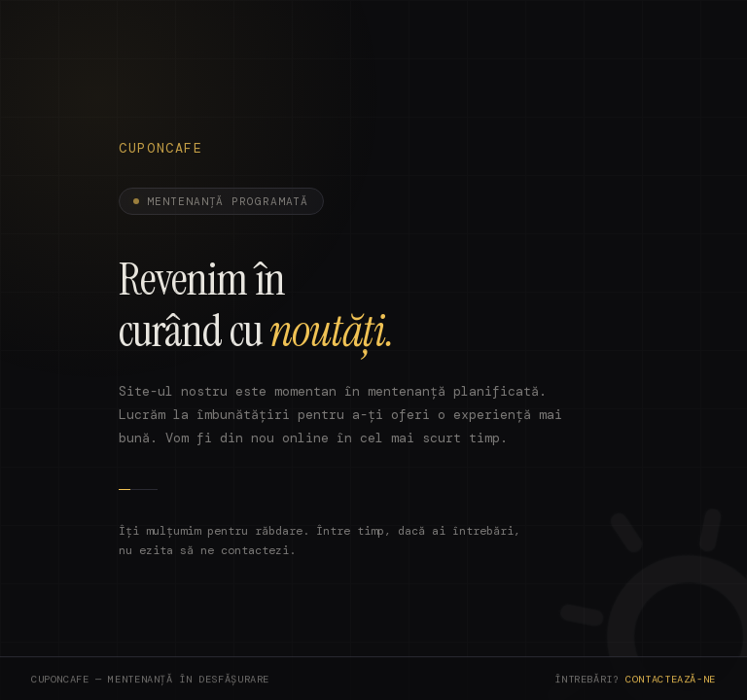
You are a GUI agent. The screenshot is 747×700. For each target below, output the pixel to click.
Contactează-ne (671, 681)
